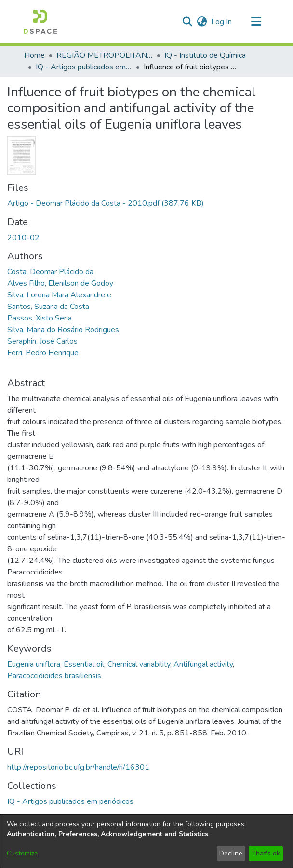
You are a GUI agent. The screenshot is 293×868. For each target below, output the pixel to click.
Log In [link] (222, 22)
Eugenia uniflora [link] (34, 664)
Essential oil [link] (84, 664)
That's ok (266, 853)
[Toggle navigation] (256, 22)
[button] (40, 22)
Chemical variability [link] (139, 664)
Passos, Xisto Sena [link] (40, 318)
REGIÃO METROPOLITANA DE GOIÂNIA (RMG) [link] (105, 55)
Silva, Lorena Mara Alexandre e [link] (59, 295)
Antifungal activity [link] (203, 664)
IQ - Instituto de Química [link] (205, 55)
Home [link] (34, 55)
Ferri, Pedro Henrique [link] (43, 353)
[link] (106, 203)
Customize (22, 853)
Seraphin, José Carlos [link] (42, 341)
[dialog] (146, 841)
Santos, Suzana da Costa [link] (48, 307)
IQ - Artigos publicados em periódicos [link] (84, 67)
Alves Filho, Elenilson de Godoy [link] (60, 283)
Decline (231, 853)
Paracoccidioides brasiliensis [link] (54, 676)
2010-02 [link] (23, 238)
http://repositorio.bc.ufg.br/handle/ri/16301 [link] (78, 767)
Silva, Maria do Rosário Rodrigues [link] (63, 330)
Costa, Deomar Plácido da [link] (50, 272)
